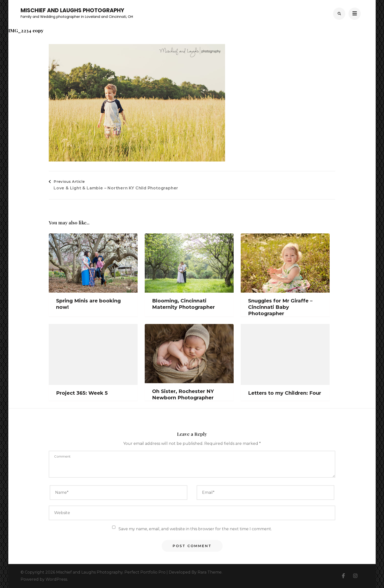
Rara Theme (210, 572)
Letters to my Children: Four (285, 393)
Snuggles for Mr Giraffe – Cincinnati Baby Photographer (280, 307)
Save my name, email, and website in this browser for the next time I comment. (195, 529)
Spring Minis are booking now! (88, 304)
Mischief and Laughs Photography (72, 10)
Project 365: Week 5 (82, 393)
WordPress (56, 579)
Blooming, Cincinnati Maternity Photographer (183, 304)
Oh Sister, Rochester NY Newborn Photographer (183, 394)
